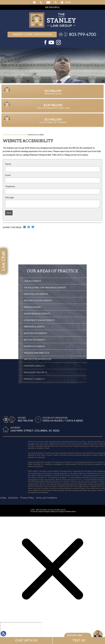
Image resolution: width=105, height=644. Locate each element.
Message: (10, 197)
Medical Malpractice (37, 407)
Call (41, 2)
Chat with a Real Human (75, 636)
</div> (21, 633)
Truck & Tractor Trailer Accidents (45, 341)
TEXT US (79, 640)
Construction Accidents (39, 374)
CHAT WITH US (26, 640)
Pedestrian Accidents (37, 367)
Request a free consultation (32, 34)
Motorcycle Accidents (38, 354)
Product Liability (34, 433)
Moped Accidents (34, 400)
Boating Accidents (35, 387)
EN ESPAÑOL (52, 7)
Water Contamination (38, 413)
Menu (68, 2)
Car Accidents (32, 335)
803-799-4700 (83, 34)
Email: (8, 175)
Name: (8, 164)
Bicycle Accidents (35, 394)
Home (35, 2)
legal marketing (51, 512)
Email (48, 2)
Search (55, 2)
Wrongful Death (34, 380)
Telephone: (10, 186)
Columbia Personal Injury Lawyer (15, 135)
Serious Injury (32, 361)
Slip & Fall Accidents (36, 348)
